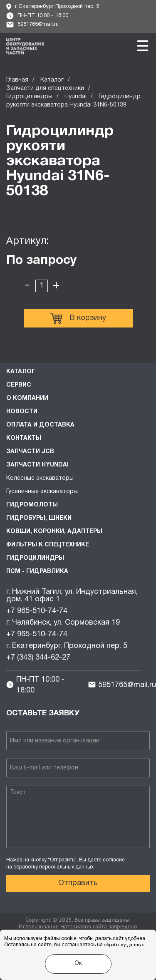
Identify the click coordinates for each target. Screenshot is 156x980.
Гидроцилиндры (29, 97)
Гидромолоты (32, 505)
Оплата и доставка (40, 425)
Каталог (52, 80)
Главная (17, 80)
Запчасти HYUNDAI (37, 465)
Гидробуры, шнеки (39, 518)
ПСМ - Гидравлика (37, 572)
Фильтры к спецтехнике (48, 545)
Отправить (78, 883)
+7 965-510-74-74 (37, 611)
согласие (114, 860)
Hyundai (76, 97)
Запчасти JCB (30, 452)
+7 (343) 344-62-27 (38, 658)
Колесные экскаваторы (40, 478)
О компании (27, 398)
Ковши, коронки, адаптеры (54, 532)
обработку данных (124, 945)
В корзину (78, 318)
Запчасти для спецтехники (45, 88)
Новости (22, 412)
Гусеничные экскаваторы (42, 492)
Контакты (24, 438)
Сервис (19, 385)
